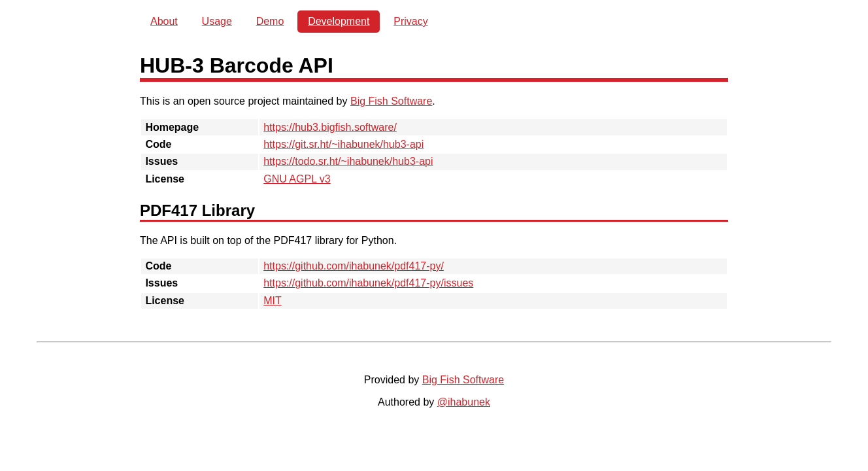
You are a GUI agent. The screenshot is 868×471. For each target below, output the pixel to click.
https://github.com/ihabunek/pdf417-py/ (354, 266)
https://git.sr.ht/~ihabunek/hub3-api (343, 144)
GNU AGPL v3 (297, 179)
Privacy (410, 21)
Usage (217, 21)
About (164, 21)
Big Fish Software (391, 101)
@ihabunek (464, 402)
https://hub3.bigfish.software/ (330, 127)
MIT (273, 301)
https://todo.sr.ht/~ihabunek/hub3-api (348, 161)
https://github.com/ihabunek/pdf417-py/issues (368, 283)
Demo (270, 21)
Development (339, 21)
